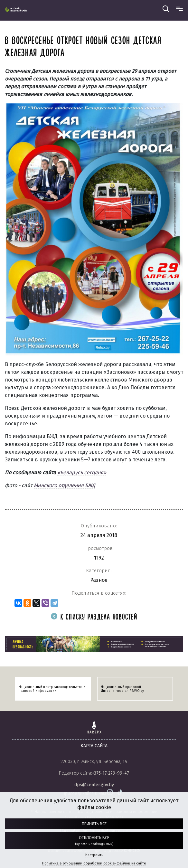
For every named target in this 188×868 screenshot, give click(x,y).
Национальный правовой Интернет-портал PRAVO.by (122, 689)
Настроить (94, 855)
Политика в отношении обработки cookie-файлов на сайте (94, 863)
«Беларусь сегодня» (82, 472)
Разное (99, 580)
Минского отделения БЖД (65, 485)
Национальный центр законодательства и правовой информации (52, 689)
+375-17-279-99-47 (111, 773)
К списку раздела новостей (94, 617)
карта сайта (94, 746)
